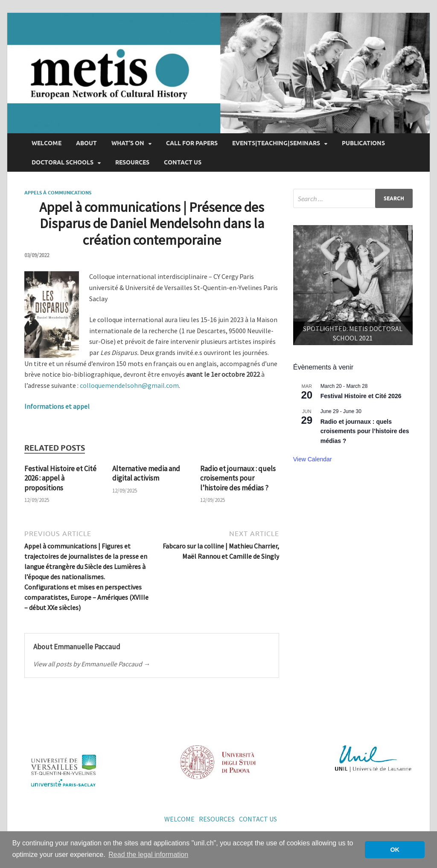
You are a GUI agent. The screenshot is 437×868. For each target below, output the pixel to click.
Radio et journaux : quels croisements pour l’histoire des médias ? (238, 478)
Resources (132, 162)
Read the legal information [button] (148, 855)
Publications (363, 143)
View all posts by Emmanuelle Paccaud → (92, 664)
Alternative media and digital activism (146, 473)
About (86, 143)
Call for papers (192, 143)
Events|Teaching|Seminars (276, 143)
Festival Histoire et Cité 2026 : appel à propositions (60, 478)
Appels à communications (58, 193)
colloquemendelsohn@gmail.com (129, 385)
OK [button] (395, 850)
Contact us (183, 162)
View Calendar (313, 459)
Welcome (47, 143)
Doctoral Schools (63, 162)
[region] (353, 285)
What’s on (128, 143)
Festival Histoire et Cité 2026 (361, 396)
